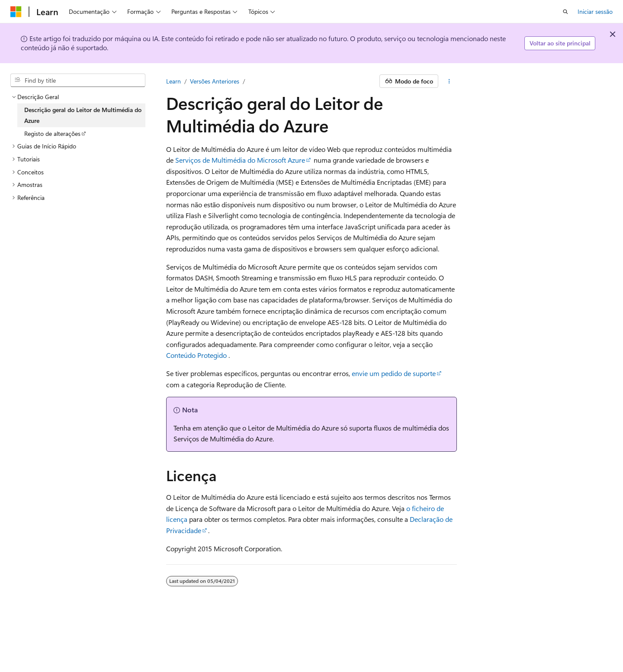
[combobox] (78, 80)
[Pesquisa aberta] (565, 12)
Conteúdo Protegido (196, 355)
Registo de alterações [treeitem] (52, 133)
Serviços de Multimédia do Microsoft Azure (240, 160)
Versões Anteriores (215, 81)
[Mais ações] (449, 81)
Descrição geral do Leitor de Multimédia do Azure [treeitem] (83, 115)
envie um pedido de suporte (394, 373)
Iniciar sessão (595, 11)
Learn (173, 81)
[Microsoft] (16, 12)
